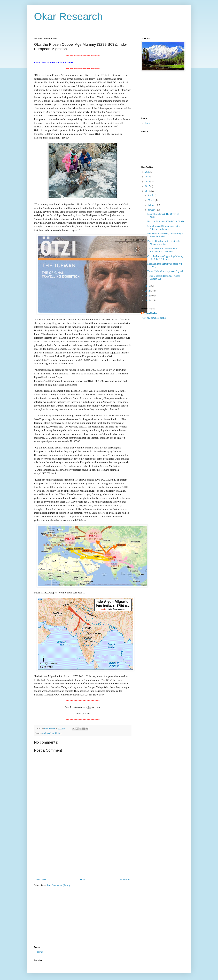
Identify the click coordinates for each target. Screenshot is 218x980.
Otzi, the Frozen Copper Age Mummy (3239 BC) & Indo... (165, 258)
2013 (148, 296)
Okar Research (68, 16)
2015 (148, 286)
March (151, 200)
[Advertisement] (83, 852)
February (152, 205)
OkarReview (151, 313)
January (152, 210)
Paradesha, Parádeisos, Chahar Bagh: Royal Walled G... (165, 235)
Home (83, 880)
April (151, 195)
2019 (148, 177)
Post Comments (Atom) (59, 885)
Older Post (125, 880)
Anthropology (48, 733)
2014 (148, 291)
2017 (148, 186)
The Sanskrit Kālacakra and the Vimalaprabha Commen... (162, 250)
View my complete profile (154, 318)
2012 (148, 300)
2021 (148, 172)
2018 (148, 182)
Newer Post (40, 880)
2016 (148, 191)
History (58, 733)
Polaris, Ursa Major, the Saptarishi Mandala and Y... (164, 243)
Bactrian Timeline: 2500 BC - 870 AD (166, 222)
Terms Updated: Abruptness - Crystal (165, 271)
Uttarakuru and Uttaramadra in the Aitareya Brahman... (164, 228)
